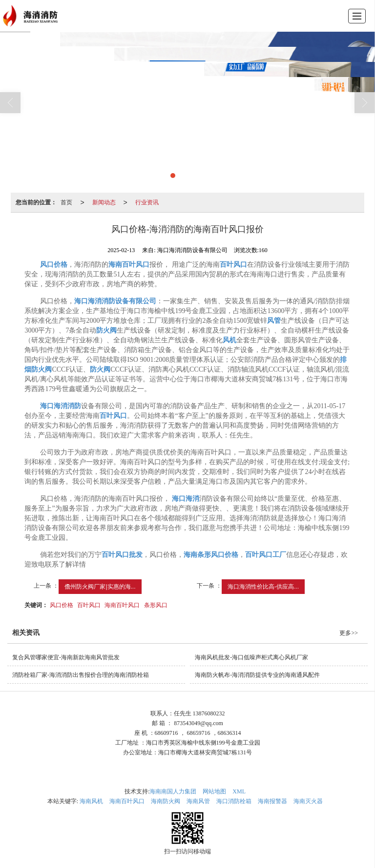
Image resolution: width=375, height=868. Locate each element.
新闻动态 (104, 202)
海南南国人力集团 (173, 791)
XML (239, 791)
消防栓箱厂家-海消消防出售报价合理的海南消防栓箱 (81, 675)
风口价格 (62, 605)
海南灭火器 (308, 801)
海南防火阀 (166, 801)
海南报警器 (272, 801)
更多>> (349, 633)
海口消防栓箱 (234, 801)
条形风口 (156, 605)
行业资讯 (147, 202)
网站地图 (214, 791)
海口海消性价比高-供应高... (263, 587)
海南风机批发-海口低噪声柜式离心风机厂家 (251, 657)
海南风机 (91, 801)
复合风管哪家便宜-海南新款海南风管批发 (66, 657)
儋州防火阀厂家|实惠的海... (100, 587)
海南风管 (198, 801)
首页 (66, 202)
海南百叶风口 (122, 605)
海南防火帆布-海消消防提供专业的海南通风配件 (257, 675)
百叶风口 (89, 605)
